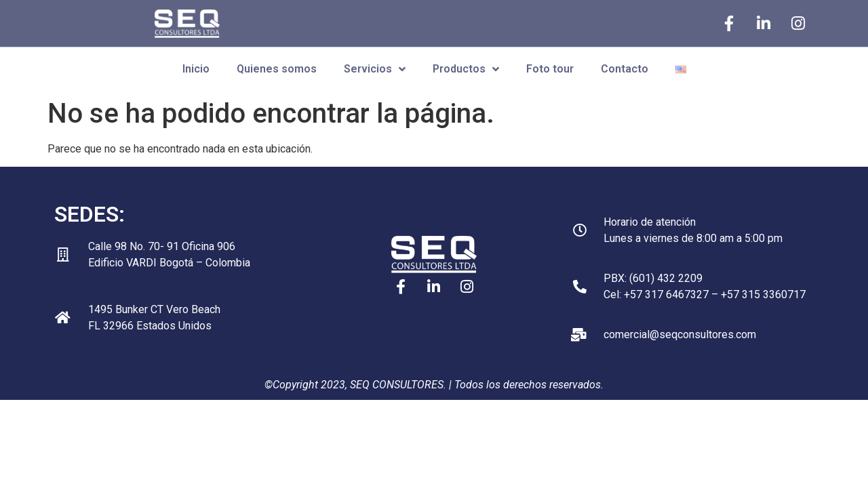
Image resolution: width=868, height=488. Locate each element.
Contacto (625, 69)
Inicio (196, 69)
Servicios (375, 69)
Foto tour (550, 69)
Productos (466, 69)
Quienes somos (277, 69)
